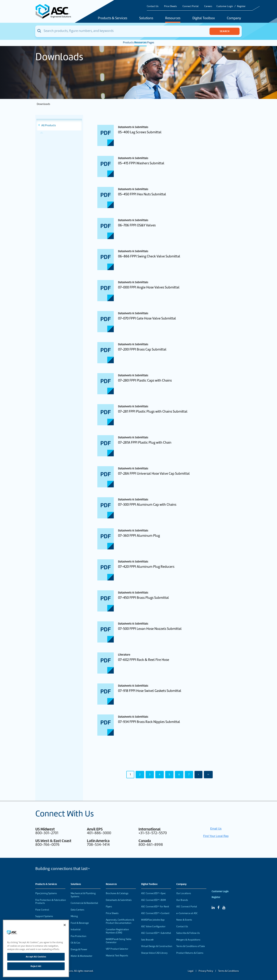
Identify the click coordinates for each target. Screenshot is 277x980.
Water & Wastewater (82, 956)
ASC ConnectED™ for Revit (155, 907)
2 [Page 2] (140, 774)
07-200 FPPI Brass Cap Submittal (142, 349)
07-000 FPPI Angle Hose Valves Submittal (149, 287)
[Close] (65, 925)
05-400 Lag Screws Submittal (140, 132)
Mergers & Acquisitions (188, 940)
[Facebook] (218, 908)
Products (128, 42)
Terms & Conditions (229, 971)
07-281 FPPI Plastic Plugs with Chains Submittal (153, 411)
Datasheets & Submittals (119, 900)
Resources (173, 18)
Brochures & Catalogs (117, 893)
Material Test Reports (117, 956)
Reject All (36, 966)
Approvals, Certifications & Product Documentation (120, 921)
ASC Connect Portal (187, 907)
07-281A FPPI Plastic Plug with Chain (145, 442)
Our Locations (184, 893)
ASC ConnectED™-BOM (153, 900)
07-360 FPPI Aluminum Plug (139, 536)
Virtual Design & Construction (157, 946)
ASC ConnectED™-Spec (154, 893)
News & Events (184, 920)
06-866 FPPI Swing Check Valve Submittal (149, 256)
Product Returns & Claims (190, 953)
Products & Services (113, 18)
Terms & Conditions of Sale (191, 946)
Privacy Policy (206, 971)
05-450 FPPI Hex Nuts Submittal (142, 194)
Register (241, 6)
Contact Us (153, 6)
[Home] (55, 11)
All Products (49, 125)
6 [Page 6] (179, 774)
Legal (191, 971)
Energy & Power (79, 949)
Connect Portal (191, 6)
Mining (74, 916)
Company (234, 18)
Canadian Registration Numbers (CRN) (117, 931)
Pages (151, 42)
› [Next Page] (198, 774)
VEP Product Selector (117, 949)
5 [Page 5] (169, 774)
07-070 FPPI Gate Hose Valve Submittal (147, 318)
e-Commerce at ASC (187, 913)
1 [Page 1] (130, 774)
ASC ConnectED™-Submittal (156, 933)
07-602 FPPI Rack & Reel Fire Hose (144, 660)
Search (225, 31)
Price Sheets (170, 6)
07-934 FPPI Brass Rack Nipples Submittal (149, 722)
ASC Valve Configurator (153, 926)
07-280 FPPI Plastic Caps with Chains (145, 380)
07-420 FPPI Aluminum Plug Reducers (146, 567)
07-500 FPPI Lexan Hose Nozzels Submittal (150, 629)
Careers (208, 6)
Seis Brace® (147, 940)
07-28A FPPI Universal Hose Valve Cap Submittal (154, 474)
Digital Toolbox (204, 18)
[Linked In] (213, 908)
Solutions (146, 18)
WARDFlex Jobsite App (153, 920)
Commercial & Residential (84, 903)
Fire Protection (79, 936)
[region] (36, 948)
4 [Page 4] (160, 774)
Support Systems (44, 916)
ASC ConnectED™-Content (155, 913)
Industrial (76, 929)
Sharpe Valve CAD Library (154, 953)
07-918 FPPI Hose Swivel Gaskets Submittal (150, 691)
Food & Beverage (80, 923)
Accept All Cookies (36, 957)
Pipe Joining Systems (46, 893)
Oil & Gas (75, 943)
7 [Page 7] (189, 774)
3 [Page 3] (150, 774)
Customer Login (225, 6)
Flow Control (42, 910)
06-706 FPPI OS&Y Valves (137, 225)
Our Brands (182, 900)
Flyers (109, 907)
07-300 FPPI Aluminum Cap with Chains (147, 505)
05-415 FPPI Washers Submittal (141, 163)
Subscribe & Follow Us (188, 933)
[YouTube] (224, 908)
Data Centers (77, 910)
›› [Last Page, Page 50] (208, 774)
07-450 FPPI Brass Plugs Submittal (143, 598)
